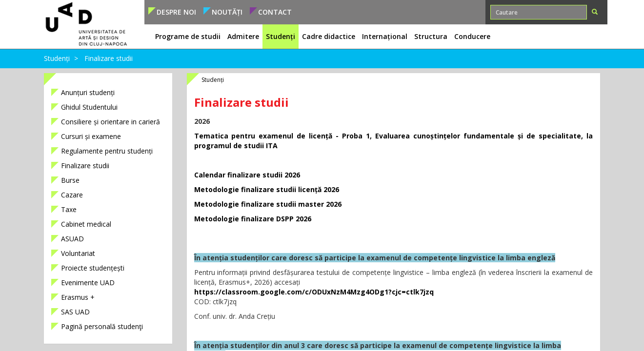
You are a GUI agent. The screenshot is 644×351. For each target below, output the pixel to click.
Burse (70, 180)
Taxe (69, 209)
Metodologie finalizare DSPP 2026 (253, 219)
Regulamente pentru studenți (107, 151)
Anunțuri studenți (88, 92)
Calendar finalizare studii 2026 (247, 175)
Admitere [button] (243, 36)
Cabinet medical (86, 224)
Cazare (72, 195)
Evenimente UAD (88, 283)
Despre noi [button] (176, 12)
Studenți (57, 58)
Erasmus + (78, 297)
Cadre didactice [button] (329, 36)
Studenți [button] (281, 36)
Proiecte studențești (93, 268)
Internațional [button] (385, 36)
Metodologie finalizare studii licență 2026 (267, 189)
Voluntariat (78, 253)
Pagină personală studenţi (102, 326)
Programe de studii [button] (188, 36)
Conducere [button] (472, 36)
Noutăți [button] (227, 12)
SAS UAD (75, 312)
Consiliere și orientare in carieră (111, 122)
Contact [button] (275, 12)
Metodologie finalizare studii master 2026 (268, 204)
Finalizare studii (109, 58)
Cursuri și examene (91, 136)
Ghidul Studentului (89, 107)
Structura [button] (431, 36)
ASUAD (72, 239)
